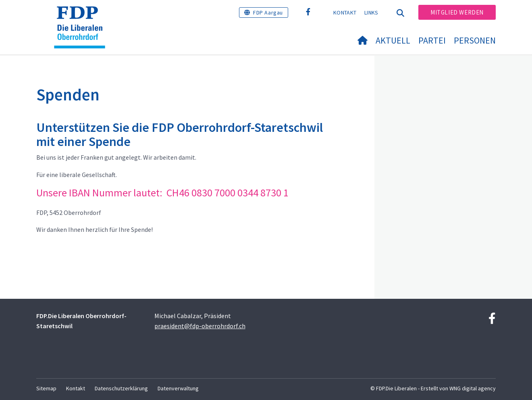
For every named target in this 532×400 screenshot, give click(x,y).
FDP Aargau (268, 12)
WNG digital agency (473, 388)
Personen (475, 40)
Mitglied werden (457, 12)
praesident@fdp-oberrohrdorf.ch (200, 326)
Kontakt (345, 12)
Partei (432, 40)
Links (371, 12)
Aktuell (393, 40)
